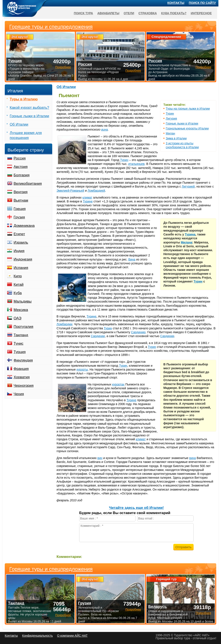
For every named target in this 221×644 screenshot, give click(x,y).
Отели (129, 13)
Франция (21, 369)
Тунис (18, 343)
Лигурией (188, 186)
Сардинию (138, 332)
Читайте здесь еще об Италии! (136, 508)
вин (100, 458)
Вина (132, 259)
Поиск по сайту (202, 3)
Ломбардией (96, 191)
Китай (19, 285)
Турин (170, 114)
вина (105, 129)
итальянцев (136, 164)
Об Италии (66, 87)
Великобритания (28, 184)
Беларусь (158, 607)
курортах (118, 384)
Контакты (176, 3)
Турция (20, 352)
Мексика (21, 310)
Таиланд (21, 335)
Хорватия (22, 377)
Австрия (21, 167)
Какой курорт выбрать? (29, 108)
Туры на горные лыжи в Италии (188, 109)
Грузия (19, 217)
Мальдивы (23, 301)
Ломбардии (64, 324)
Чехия (19, 394)
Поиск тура (83, 13)
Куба (18, 293)
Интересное (201, 13)
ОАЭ (17, 318)
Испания (21, 268)
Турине (88, 201)
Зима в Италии (176, 138)
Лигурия (171, 118)
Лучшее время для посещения (26, 135)
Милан (170, 133)
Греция (20, 209)
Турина (190, 234)
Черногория (24, 386)
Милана (187, 242)
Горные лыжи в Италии (182, 123)
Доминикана (24, 226)
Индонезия (23, 259)
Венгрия (21, 192)
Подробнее (63, 615)
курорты (82, 369)
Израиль (21, 242)
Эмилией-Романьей (70, 191)
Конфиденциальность (37, 636)
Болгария (22, 175)
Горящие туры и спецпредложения (51, 569)
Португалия (23, 327)
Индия (19, 251)
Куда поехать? (174, 13)
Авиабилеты (108, 13)
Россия (20, 158)
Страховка (148, 13)
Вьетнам (21, 200)
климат (87, 197)
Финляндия (23, 360)
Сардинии (98, 336)
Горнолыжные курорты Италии (187, 128)
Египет (19, 234)
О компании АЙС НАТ (72, 636)
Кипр (18, 276)
